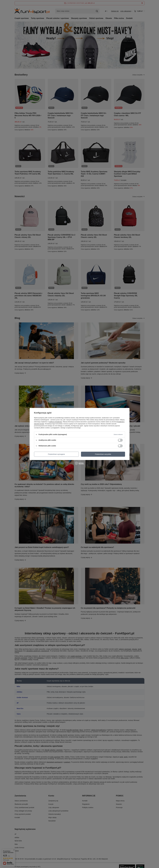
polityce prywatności (56, 422)
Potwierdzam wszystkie (103, 454)
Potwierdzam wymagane (56, 454)
